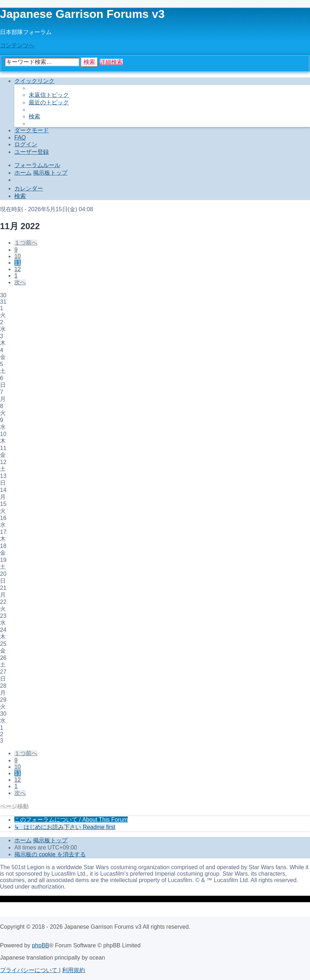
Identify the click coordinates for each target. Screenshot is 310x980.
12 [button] (18, 269)
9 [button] (16, 250)
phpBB (41, 945)
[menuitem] (49, 95)
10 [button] (18, 256)
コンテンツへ (17, 45)
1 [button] (16, 276)
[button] (26, 243)
